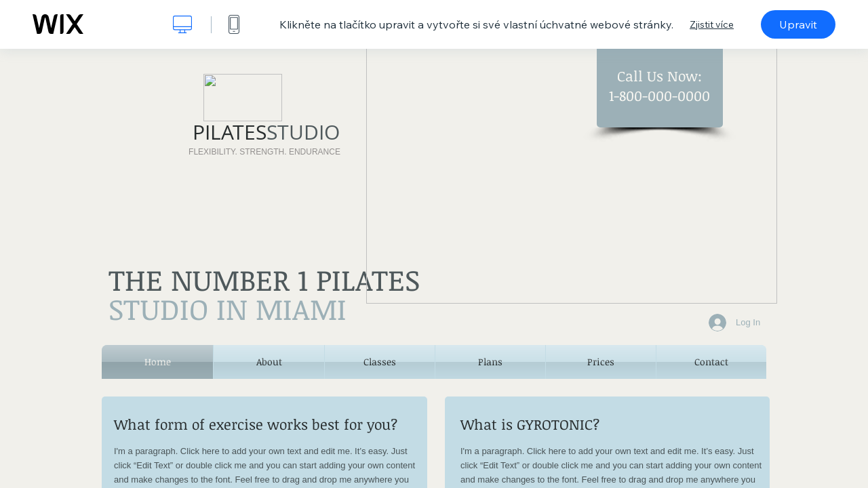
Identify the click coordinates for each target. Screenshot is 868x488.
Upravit (798, 24)
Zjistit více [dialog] (712, 24)
